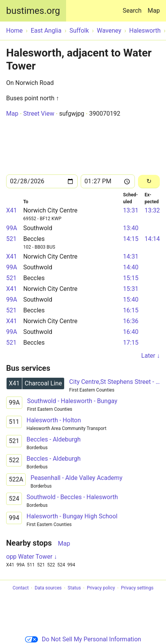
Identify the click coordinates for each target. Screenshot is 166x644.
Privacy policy (101, 588)
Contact (21, 588)
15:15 (131, 278)
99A (12, 228)
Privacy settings (137, 588)
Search (134, 7)
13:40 (131, 228)
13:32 (152, 210)
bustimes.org (33, 11)
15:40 (131, 300)
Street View (39, 114)
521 (11, 239)
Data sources (48, 588)
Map (154, 11)
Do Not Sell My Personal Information (83, 639)
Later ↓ (151, 356)
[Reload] (149, 182)
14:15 (131, 239)
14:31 (131, 256)
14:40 (131, 267)
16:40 (131, 332)
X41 (12, 210)
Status (74, 588)
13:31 (131, 210)
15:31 (131, 289)
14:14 (152, 239)
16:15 (131, 310)
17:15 (131, 343)
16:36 (131, 321)
